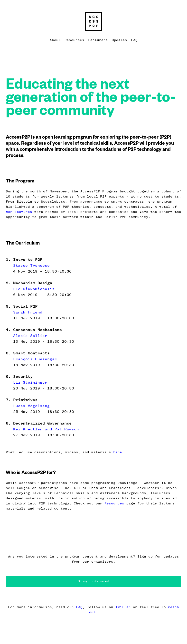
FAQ (134, 40)
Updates (119, 40)
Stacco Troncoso (31, 265)
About (55, 40)
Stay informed (93, 581)
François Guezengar (35, 359)
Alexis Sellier (30, 336)
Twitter (123, 607)
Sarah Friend (28, 312)
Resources (74, 40)
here (118, 452)
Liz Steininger (30, 382)
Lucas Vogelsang (31, 406)
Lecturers (98, 40)
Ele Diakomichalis (34, 289)
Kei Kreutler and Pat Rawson (46, 429)
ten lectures (19, 212)
